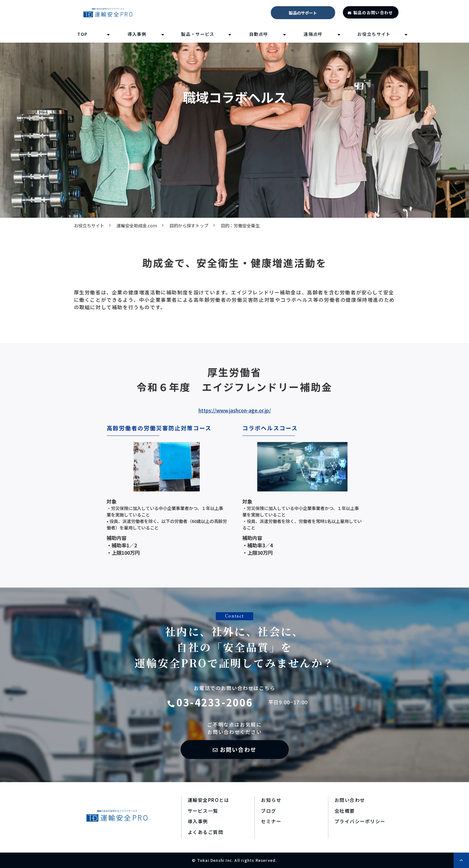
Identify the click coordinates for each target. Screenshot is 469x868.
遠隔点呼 (313, 34)
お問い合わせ (238, 749)
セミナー (271, 821)
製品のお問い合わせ (373, 13)
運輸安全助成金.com (137, 225)
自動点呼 (259, 34)
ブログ (269, 811)
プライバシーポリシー (360, 821)
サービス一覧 (203, 811)
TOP (83, 34)
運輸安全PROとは (209, 800)
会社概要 (345, 811)
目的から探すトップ (189, 225)
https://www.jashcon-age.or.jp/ (235, 410)
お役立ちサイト (374, 34)
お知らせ (271, 800)
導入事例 (137, 34)
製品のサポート (303, 13)
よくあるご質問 (206, 832)
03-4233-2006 (215, 702)
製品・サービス (198, 34)
